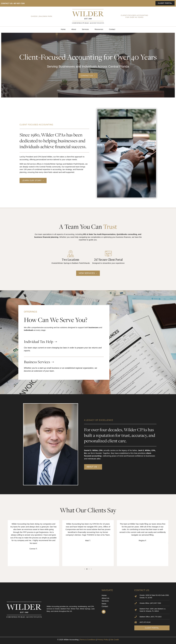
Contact (112, 29)
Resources (99, 29)
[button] (8, 543)
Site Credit (114, 640)
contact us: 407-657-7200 (13, 3)
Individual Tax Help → (41, 342)
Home (63, 29)
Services (85, 29)
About (74, 29)
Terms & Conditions (88, 640)
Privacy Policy (103, 640)
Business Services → (39, 362)
